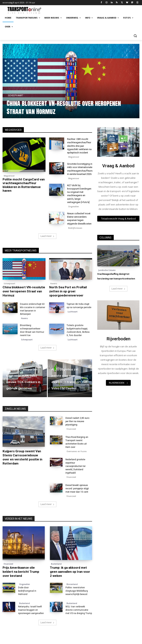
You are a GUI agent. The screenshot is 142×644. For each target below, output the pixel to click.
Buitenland (56, 564)
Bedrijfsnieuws (75, 228)
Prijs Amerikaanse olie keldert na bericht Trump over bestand (21, 572)
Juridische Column (107, 270)
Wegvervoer (9, 176)
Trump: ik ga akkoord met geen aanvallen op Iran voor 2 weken (70, 572)
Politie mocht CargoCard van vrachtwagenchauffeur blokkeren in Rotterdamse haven (24, 185)
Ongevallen (74, 207)
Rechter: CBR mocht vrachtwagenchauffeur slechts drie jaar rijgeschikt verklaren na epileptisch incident (79, 146)
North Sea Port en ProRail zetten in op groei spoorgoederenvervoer (68, 291)
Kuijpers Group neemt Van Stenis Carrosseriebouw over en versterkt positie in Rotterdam (22, 457)
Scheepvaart (24, 95)
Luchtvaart (73, 312)
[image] (118, 142)
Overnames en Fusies (14, 445)
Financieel (71, 429)
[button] (135, 36)
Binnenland (72, 584)
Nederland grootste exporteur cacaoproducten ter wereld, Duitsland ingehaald (76, 466)
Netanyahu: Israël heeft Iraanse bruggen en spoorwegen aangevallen (31, 610)
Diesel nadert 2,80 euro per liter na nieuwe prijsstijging (77, 421)
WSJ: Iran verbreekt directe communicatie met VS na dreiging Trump (79, 610)
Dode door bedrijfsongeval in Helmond (27, 591)
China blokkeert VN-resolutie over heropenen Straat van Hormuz (73, 107)
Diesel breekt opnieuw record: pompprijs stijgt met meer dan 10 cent (77, 489)
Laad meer (47, 236)
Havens (54, 284)
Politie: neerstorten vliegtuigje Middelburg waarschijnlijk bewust (77, 591)
